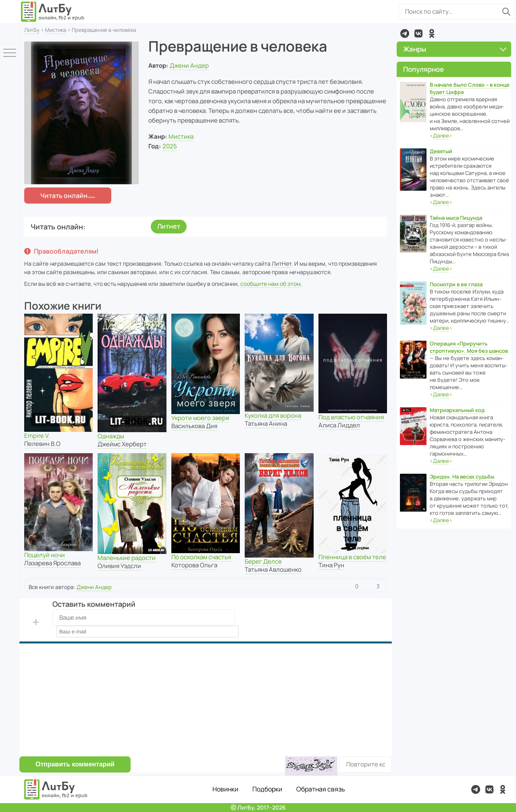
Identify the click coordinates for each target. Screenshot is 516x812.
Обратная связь (321, 789)
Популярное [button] (423, 69)
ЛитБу (32, 30)
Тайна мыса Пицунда (456, 218)
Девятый (441, 151)
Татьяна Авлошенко (273, 569)
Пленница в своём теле (352, 557)
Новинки (225, 789)
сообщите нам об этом (270, 284)
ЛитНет (282, 263)
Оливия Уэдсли (119, 566)
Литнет (169, 226)
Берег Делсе (263, 561)
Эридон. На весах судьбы (462, 477)
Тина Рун (331, 565)
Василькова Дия (194, 426)
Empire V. (37, 436)
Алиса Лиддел (339, 425)
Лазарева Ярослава (52, 563)
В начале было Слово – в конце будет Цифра (470, 88)
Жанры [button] (455, 49)
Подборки (267, 789)
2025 (170, 146)
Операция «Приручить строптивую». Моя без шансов (469, 347)
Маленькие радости (127, 558)
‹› (441, 136)
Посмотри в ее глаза (456, 284)
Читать (64, 196)
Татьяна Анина (266, 424)
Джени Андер (189, 66)
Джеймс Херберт (122, 444)
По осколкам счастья (201, 557)
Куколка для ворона (273, 415)
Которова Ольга (194, 565)
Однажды (111, 436)
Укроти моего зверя (200, 418)
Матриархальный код (457, 410)
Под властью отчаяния (351, 417)
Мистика (56, 30)
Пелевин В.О (42, 444)
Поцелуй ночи (45, 555)
